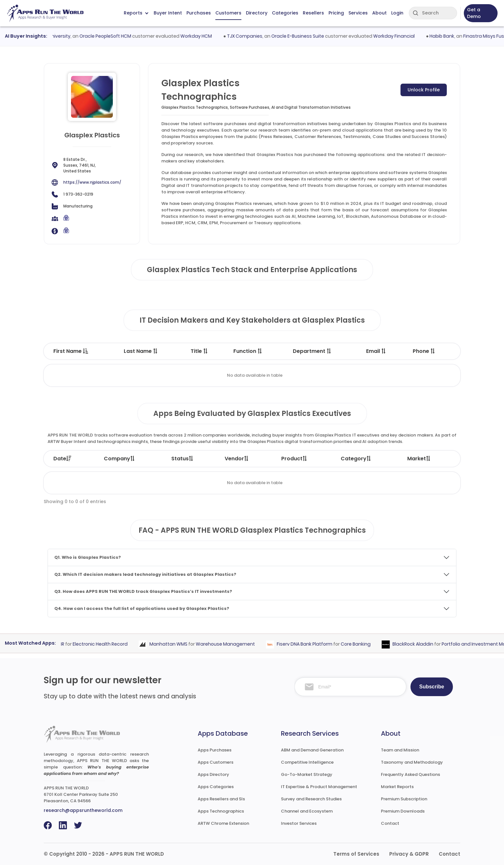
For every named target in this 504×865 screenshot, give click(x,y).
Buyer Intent (168, 13)
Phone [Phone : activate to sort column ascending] (424, 351)
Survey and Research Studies (311, 799)
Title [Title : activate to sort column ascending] (199, 351)
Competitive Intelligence (307, 762)
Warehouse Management (228, 644)
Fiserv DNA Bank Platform (307, 644)
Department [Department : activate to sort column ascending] (312, 351)
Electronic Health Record (103, 644)
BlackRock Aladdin (416, 644)
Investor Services (299, 823)
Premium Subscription (404, 799)
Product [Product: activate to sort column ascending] (294, 459)
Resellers (313, 13)
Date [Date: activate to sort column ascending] (62, 459)
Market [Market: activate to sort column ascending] (419, 459)
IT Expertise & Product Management (319, 787)
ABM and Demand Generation (312, 750)
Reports (136, 13)
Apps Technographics (221, 811)
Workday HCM (200, 36)
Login (397, 13)
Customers (228, 13)
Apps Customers (216, 762)
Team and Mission (400, 750)
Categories (285, 13)
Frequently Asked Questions (410, 774)
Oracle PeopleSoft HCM (109, 36)
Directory (257, 13)
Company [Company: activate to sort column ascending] (120, 459)
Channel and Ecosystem (307, 811)
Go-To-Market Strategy (307, 774)
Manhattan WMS (171, 644)
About (379, 13)
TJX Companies (248, 36)
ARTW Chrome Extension (223, 823)
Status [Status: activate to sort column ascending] (183, 459)
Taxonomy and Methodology (412, 762)
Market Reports (397, 787)
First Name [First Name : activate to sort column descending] (71, 351)
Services (358, 13)
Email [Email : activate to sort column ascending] (376, 351)
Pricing (336, 13)
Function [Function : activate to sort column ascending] (248, 351)
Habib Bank (445, 36)
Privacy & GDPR (409, 854)
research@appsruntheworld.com (83, 810)
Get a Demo (474, 13)
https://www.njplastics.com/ (92, 182)
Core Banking (359, 644)
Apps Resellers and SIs (221, 799)
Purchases (199, 13)
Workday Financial (397, 36)
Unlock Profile (424, 90)
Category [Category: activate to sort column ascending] (356, 459)
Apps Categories (216, 787)
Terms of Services (356, 854)
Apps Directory (213, 774)
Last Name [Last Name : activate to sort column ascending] (141, 351)
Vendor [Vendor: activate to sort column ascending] (237, 459)
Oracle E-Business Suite (301, 36)
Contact (390, 823)
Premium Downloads (403, 811)
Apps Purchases (215, 750)
